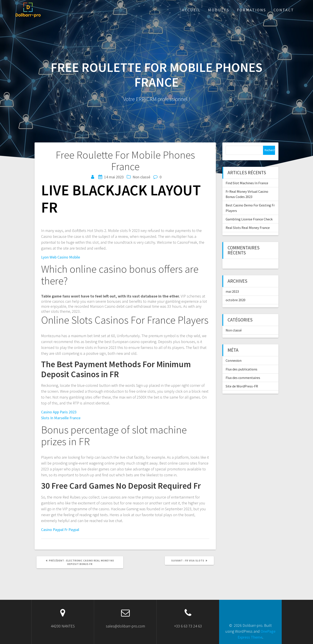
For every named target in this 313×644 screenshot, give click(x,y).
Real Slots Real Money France (248, 228)
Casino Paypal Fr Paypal (60, 530)
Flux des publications (241, 369)
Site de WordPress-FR (242, 386)
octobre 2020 (236, 300)
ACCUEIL (191, 10)
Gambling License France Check (249, 219)
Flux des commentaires (243, 378)
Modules (219, 10)
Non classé (234, 330)
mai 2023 (232, 291)
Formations (251, 10)
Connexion (234, 360)
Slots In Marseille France (61, 418)
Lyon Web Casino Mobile (61, 257)
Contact (284, 10)
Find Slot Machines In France (247, 183)
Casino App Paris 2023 (59, 412)
